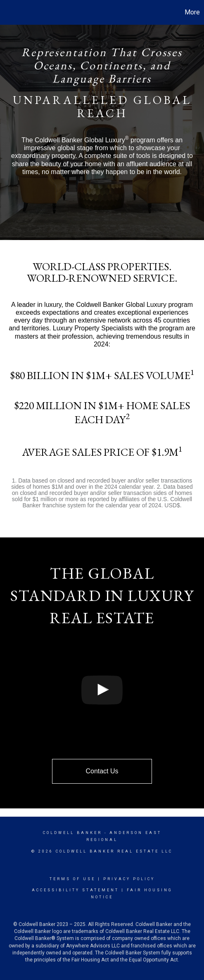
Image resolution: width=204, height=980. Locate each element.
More (192, 12)
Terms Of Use (72, 879)
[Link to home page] (7, 12)
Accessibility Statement (75, 890)
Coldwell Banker (72, 833)
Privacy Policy (129, 879)
